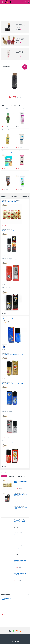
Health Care (4, 200)
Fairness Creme (19, 151)
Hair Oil (7, 109)
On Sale (10, 105)
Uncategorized (5, 441)
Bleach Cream (4, 151)
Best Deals (4, 196)
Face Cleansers (19, 109)
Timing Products (17, 200)
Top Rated (17, 105)
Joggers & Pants (26, 196)
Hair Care (4, 109)
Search (23, 2)
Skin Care (23, 109)
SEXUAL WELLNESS (10, 200)
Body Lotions (14, 196)
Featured (3, 105)
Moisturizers (4, 130)
